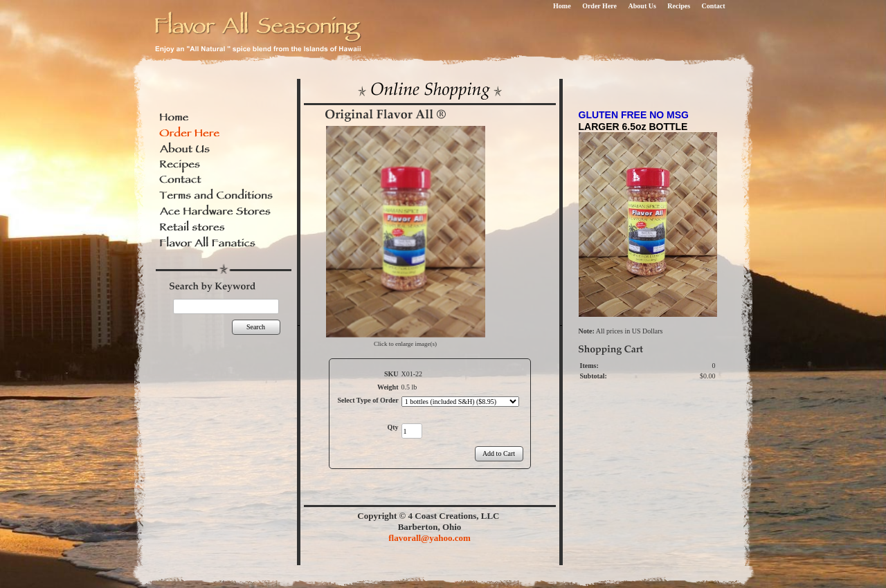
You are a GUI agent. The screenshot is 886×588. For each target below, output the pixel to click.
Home (562, 6)
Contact (714, 6)
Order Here (599, 6)
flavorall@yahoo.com (430, 538)
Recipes (679, 6)
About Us (642, 6)
